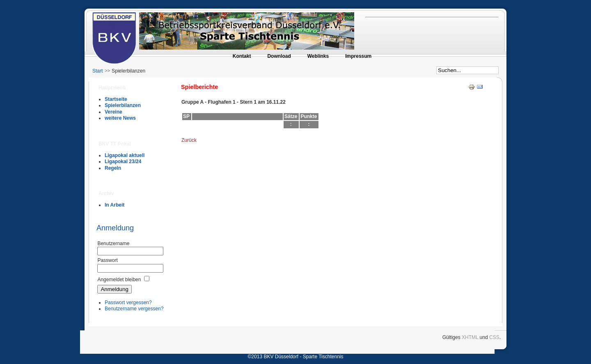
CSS (494, 337)
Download (279, 56)
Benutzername (113, 243)
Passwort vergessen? (128, 303)
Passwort (107, 260)
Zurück (189, 140)
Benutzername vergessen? (134, 309)
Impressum (358, 56)
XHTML (470, 337)
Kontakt (242, 56)
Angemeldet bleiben (119, 280)
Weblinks (318, 56)
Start (97, 71)
